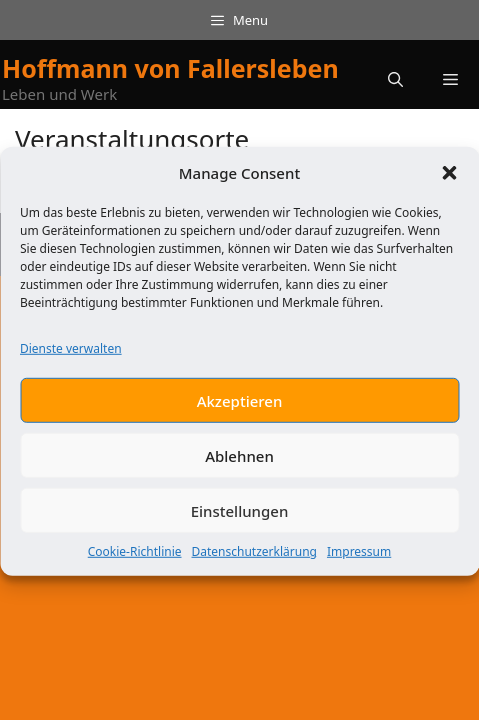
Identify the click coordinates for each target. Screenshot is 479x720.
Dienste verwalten (71, 358)
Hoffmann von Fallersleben (170, 68)
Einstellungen (240, 521)
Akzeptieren (240, 411)
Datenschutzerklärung (254, 561)
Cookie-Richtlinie (135, 561)
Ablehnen (239, 466)
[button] (449, 183)
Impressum (359, 561)
